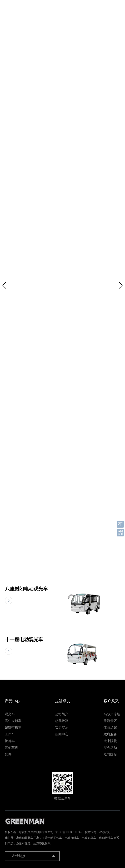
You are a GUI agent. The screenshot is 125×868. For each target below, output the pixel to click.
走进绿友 (63, 701)
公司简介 (62, 714)
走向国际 (110, 754)
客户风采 (111, 701)
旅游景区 (110, 721)
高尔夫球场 (112, 714)
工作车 (10, 734)
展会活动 (110, 748)
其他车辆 (11, 748)
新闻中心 (62, 734)
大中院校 (110, 741)
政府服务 (110, 734)
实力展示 (62, 727)
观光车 (10, 714)
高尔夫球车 (13, 721)
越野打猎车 (13, 727)
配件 (8, 754)
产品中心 (12, 701)
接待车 (10, 741)
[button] (121, 285)
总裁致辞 (62, 721)
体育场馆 (110, 727)
